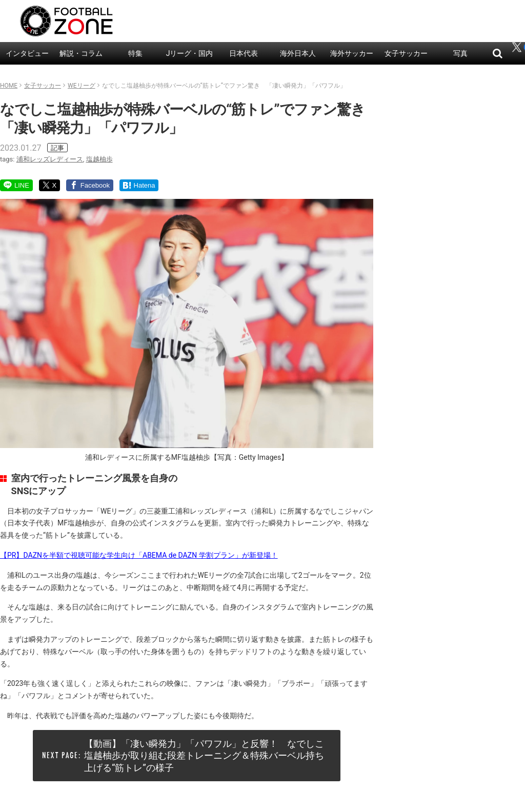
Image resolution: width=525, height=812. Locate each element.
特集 (135, 53)
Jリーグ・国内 (190, 53)
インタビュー (27, 53)
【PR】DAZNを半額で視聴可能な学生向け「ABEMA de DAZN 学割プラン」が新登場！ (139, 555)
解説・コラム (81, 53)
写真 (460, 53)
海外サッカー (352, 53)
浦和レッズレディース (50, 159)
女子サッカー (406, 53)
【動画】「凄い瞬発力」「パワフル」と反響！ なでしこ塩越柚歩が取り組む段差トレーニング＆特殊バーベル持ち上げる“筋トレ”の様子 (204, 756)
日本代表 (244, 53)
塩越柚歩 (99, 159)
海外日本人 (298, 53)
